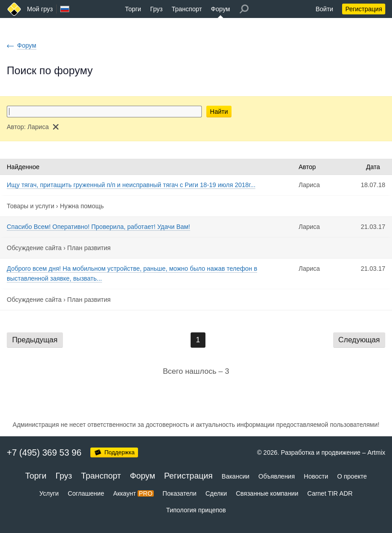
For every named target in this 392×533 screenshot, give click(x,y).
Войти (324, 9)
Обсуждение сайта (34, 248)
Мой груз (40, 9)
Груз (156, 9)
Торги (133, 9)
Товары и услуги (31, 206)
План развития (89, 248)
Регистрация (364, 9)
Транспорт (187, 9)
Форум (220, 9)
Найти (219, 112)
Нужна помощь (82, 206)
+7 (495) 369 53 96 (44, 452)
